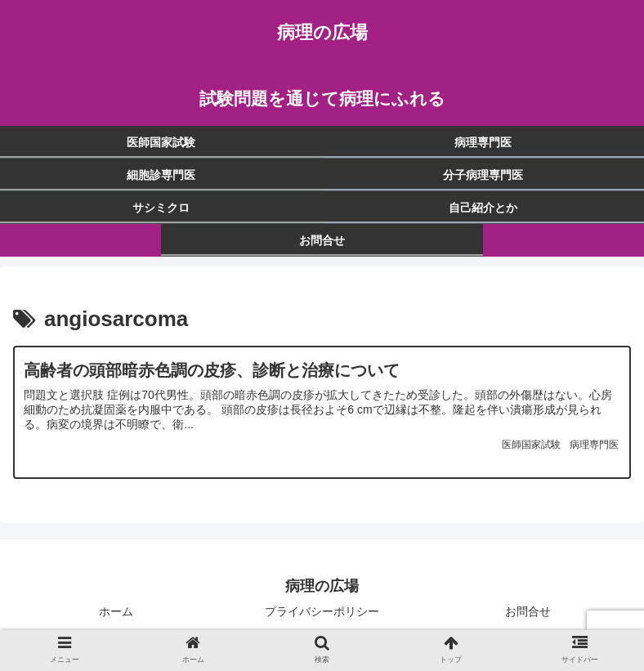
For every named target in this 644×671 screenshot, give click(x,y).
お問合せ (528, 618)
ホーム (116, 618)
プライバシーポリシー (322, 618)
